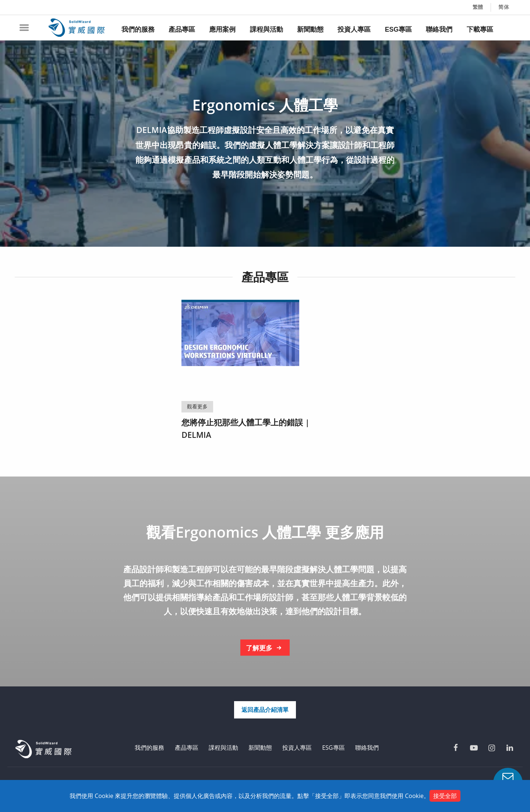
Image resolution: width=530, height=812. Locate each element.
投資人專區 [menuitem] (354, 29)
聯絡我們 (367, 748)
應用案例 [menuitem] (222, 29)
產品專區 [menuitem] (182, 29)
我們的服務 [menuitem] (138, 29)
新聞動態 (260, 748)
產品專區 (187, 748)
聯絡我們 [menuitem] (439, 29)
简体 (504, 7)
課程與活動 (223, 748)
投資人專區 (297, 748)
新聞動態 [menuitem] (310, 29)
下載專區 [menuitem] (480, 29)
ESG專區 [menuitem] (398, 29)
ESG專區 (333, 748)
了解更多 (265, 648)
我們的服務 (149, 748)
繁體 (478, 7)
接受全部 (445, 796)
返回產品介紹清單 (265, 710)
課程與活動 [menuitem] (266, 29)
